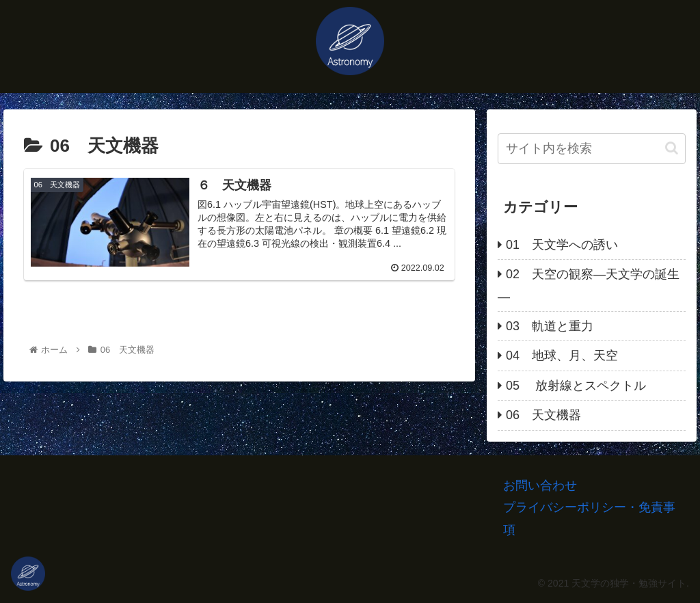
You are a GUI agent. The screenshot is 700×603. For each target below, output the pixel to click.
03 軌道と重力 (550, 326)
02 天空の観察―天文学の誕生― (589, 285)
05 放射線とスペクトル (576, 386)
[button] (672, 148)
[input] (591, 149)
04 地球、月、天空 (562, 356)
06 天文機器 (543, 415)
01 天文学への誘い (562, 245)
